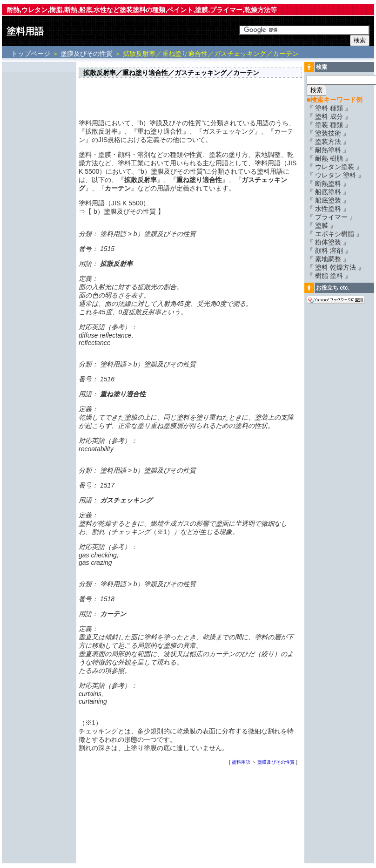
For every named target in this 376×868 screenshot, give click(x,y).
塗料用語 (25, 31)
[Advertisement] (39, 203)
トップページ (32, 54)
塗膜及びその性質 (87, 54)
